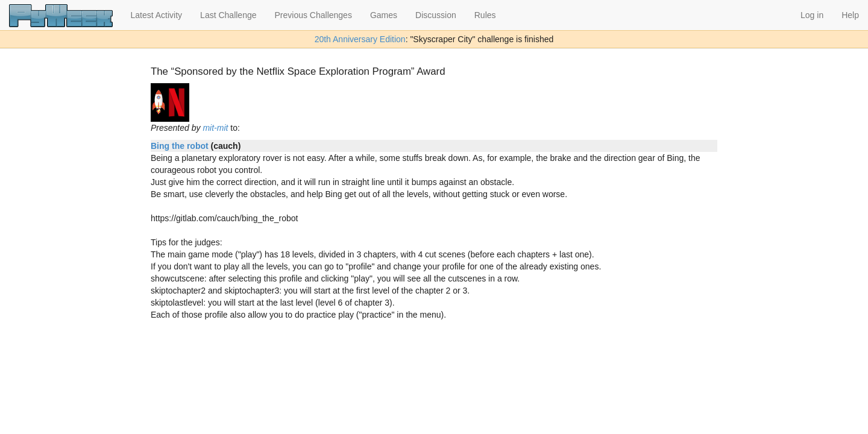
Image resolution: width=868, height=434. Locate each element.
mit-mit (215, 128)
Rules (485, 15)
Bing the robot (180, 146)
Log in (812, 15)
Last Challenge (228, 15)
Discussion (436, 15)
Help (850, 15)
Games (384, 15)
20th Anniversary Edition (360, 39)
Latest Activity (157, 15)
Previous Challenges (313, 15)
